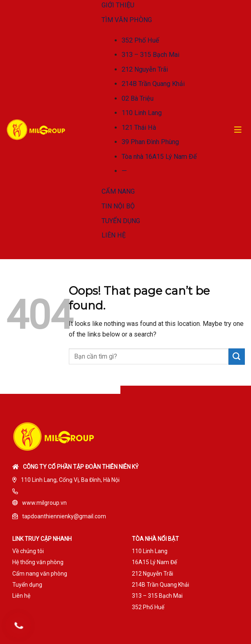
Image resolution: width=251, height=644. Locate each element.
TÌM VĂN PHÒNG (127, 20)
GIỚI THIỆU (118, 5)
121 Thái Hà (139, 128)
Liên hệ (21, 596)
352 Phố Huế (140, 40)
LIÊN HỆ (114, 235)
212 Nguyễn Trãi (145, 69)
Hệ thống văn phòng (38, 562)
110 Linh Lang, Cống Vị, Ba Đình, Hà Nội (70, 480)
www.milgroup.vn (44, 503)
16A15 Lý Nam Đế (154, 562)
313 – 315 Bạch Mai (150, 55)
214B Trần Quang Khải (153, 84)
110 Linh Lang (142, 113)
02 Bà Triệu (138, 98)
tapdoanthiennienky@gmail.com (64, 516)
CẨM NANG (118, 191)
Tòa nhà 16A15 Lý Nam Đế (159, 157)
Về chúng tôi (28, 551)
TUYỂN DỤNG (121, 221)
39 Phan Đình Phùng (150, 142)
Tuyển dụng (27, 585)
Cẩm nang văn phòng (40, 574)
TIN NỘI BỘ (118, 206)
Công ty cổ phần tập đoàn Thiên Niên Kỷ (81, 467)
